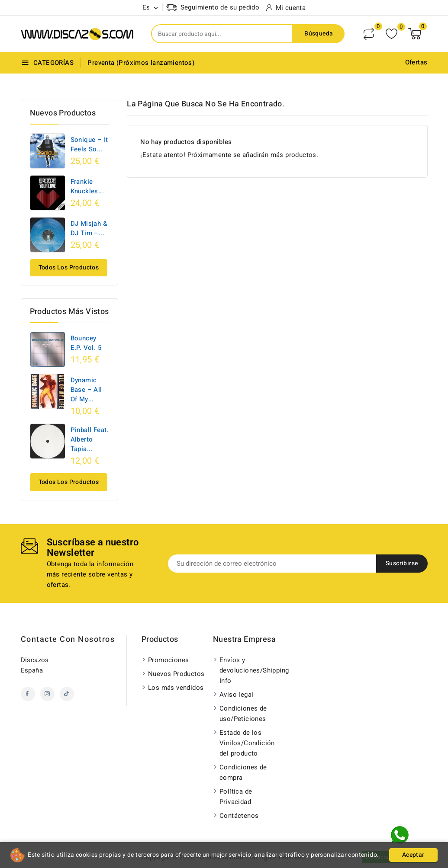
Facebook (28, 694)
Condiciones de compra (243, 772)
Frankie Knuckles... (87, 186)
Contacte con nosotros (68, 639)
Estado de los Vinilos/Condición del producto (247, 743)
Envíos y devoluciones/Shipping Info (250, 670)
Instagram (47, 694)
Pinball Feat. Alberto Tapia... (90, 439)
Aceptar (413, 855)
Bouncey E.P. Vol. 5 (86, 343)
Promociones (168, 660)
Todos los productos (69, 267)
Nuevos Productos (176, 674)
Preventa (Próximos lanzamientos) (141, 63)
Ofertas (416, 62)
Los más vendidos (176, 688)
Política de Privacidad (236, 797)
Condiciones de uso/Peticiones (243, 714)
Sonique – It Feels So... (89, 144)
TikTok (67, 694)
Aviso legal (236, 695)
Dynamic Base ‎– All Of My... (86, 390)
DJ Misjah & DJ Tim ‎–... (89, 228)
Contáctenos (239, 816)
